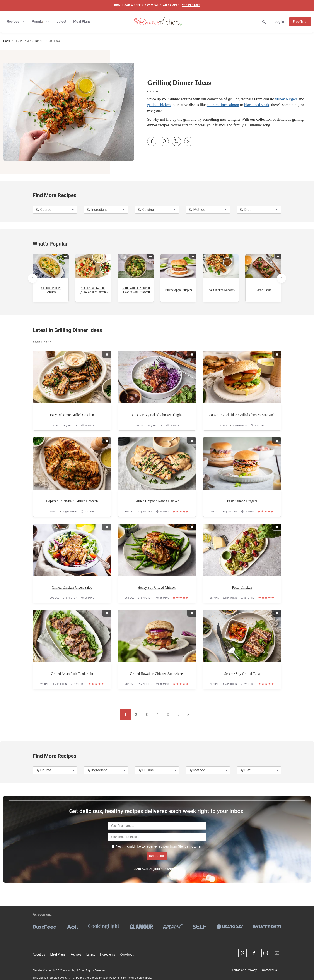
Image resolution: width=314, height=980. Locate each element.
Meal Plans (58, 954)
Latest (91, 954)
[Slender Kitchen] (157, 21)
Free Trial (300, 21)
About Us (39, 954)
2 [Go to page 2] (136, 714)
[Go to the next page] (179, 714)
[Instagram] (266, 953)
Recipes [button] (16, 22)
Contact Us (269, 970)
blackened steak (257, 105)
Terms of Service (133, 978)
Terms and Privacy (244, 970)
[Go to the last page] (189, 714)
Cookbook (127, 954)
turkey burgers (286, 99)
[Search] (264, 22)
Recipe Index (23, 41)
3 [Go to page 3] (147, 714)
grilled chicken (159, 105)
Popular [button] (41, 22)
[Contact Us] (277, 953)
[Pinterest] (242, 953)
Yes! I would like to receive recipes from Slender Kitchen (157, 846)
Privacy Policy (108, 978)
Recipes (76, 954)
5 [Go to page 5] (168, 714)
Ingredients (108, 954)
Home (7, 41)
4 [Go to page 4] (157, 714)
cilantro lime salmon (223, 105)
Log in (279, 22)
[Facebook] (254, 953)
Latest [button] (61, 21)
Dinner (40, 41)
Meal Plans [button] (82, 21)
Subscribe (157, 856)
